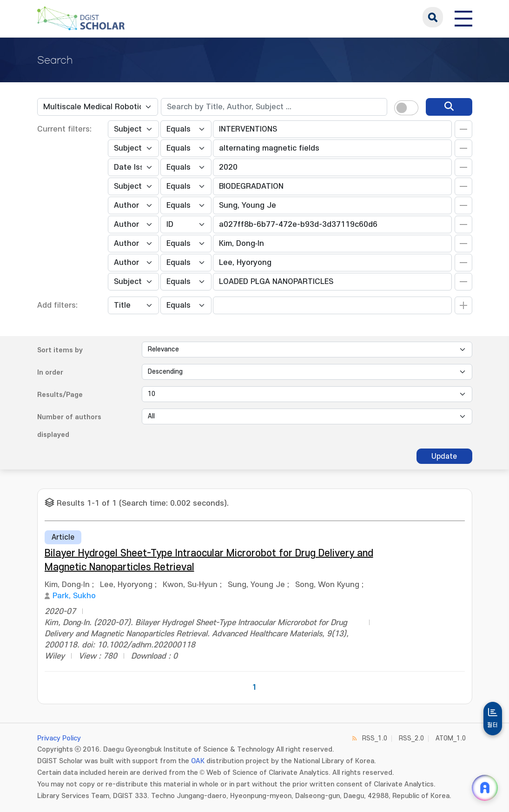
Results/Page (60, 395)
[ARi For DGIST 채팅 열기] (485, 788)
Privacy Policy (59, 738)
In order (50, 373)
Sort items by (60, 350)
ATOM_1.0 (451, 738)
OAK (198, 761)
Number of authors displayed (69, 426)
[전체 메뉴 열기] (463, 17)
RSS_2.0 (411, 738)
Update (444, 456)
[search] (449, 107)
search (433, 17)
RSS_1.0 (375, 738)
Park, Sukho (74, 596)
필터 (493, 725)
